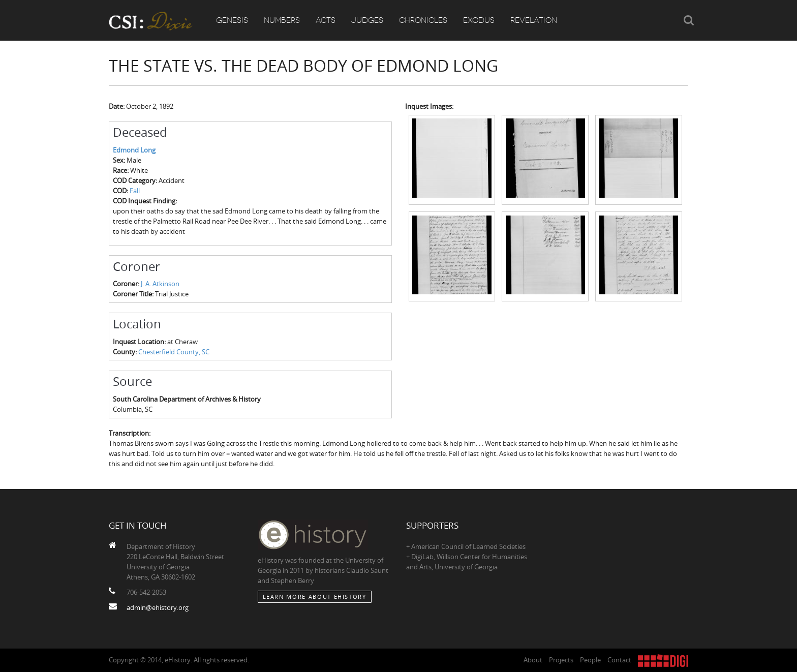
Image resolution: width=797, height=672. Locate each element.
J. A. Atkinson (160, 284)
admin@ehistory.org (158, 607)
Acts (326, 20)
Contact (619, 660)
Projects (561, 660)
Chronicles (423, 20)
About (533, 660)
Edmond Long (134, 150)
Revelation (534, 20)
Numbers (282, 20)
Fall (135, 191)
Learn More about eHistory (315, 597)
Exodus (479, 20)
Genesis (232, 20)
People (590, 660)
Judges (367, 20)
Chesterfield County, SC (174, 352)
